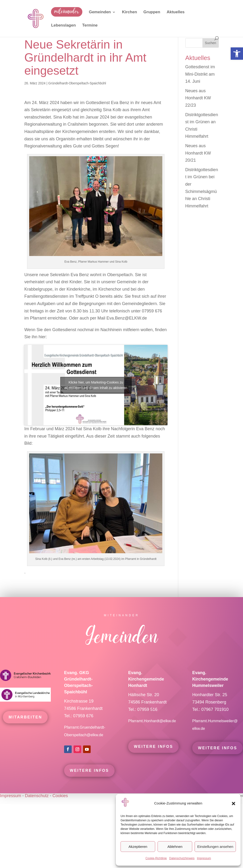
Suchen (210, 43)
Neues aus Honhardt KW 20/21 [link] (198, 153)
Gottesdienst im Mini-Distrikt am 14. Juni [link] (200, 74)
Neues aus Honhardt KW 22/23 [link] (198, 98)
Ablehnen (175, 847)
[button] (234, 804)
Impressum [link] (204, 858)
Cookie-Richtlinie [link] (156, 858)
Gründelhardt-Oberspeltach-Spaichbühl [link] (77, 83)
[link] (237, 54)
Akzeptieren (138, 847)
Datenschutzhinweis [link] (182, 858)
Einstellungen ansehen (215, 847)
